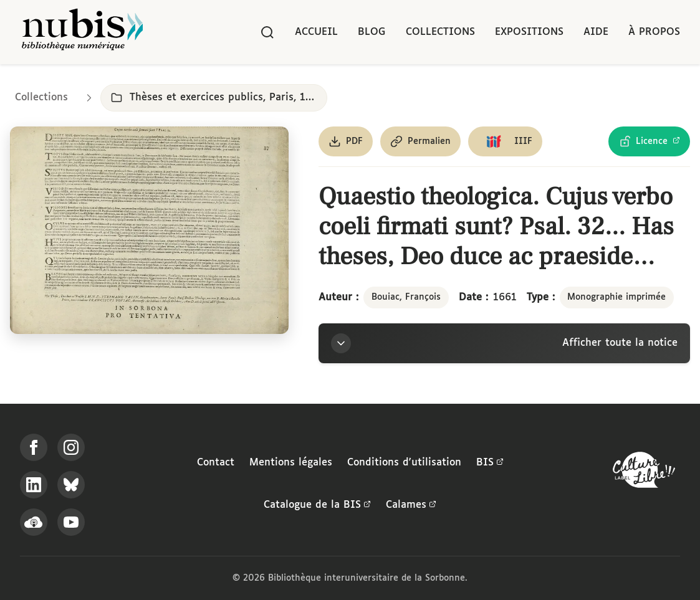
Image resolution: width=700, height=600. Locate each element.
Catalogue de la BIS (317, 505)
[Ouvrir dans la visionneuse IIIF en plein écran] (149, 230)
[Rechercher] (267, 32)
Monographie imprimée (616, 297)
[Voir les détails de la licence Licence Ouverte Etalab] (649, 141)
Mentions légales (291, 463)
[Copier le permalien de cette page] (420, 141)
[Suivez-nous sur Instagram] (71, 447)
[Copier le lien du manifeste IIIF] (505, 141)
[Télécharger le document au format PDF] (346, 141)
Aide (596, 32)
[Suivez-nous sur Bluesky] (71, 485)
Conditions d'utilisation (404, 463)
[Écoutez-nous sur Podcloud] (34, 522)
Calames (411, 505)
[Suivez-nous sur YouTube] (71, 522)
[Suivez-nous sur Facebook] (34, 447)
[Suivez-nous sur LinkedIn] (34, 485)
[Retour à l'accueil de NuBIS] (82, 32)
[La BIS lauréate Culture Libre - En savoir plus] (644, 473)
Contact (216, 463)
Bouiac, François (406, 297)
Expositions (529, 32)
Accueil (316, 32)
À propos (654, 32)
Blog (372, 32)
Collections (440, 32)
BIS (490, 463)
